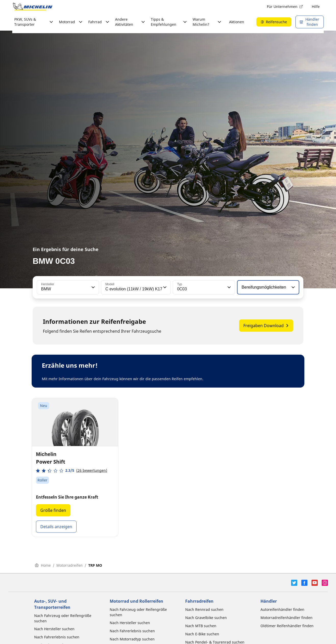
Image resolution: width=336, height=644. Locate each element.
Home (43, 565)
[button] (93, 287)
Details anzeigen (56, 527)
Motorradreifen (70, 565)
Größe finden (53, 510)
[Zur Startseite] (33, 7)
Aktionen (237, 22)
